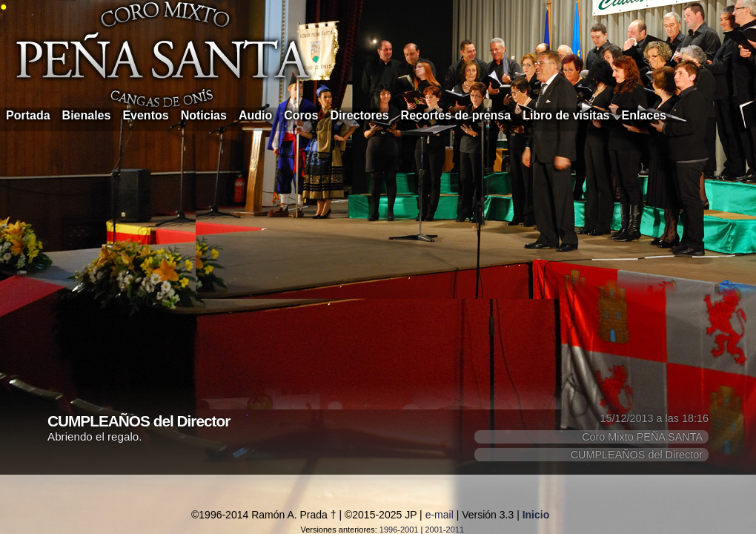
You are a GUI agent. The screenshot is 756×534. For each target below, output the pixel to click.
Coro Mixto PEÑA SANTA (642, 437)
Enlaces (644, 115)
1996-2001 (399, 530)
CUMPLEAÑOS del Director (637, 455)
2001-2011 (444, 530)
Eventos (145, 115)
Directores (359, 115)
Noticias (204, 115)
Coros (301, 115)
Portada (28, 115)
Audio (255, 115)
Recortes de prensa (456, 115)
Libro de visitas (566, 115)
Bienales (87, 115)
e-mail (440, 515)
